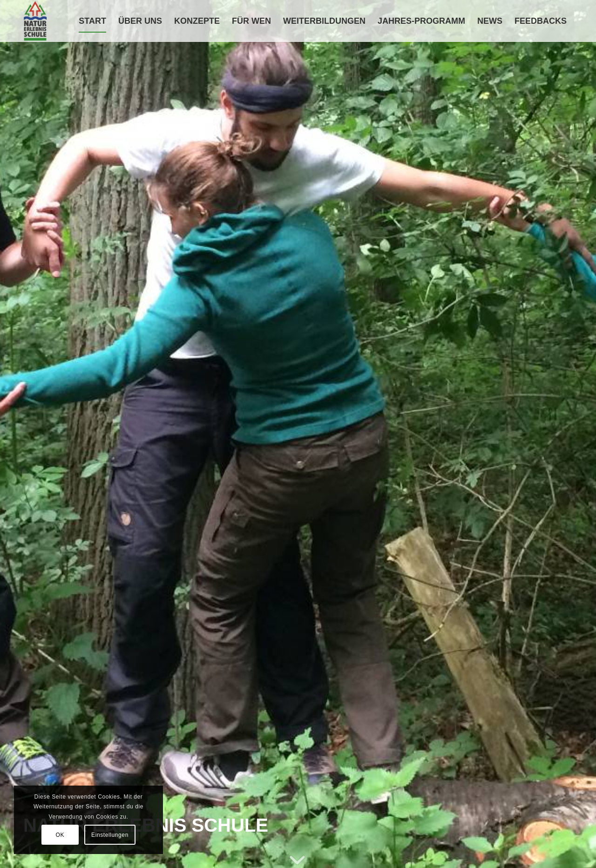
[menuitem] (92, 21)
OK (60, 835)
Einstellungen (110, 835)
